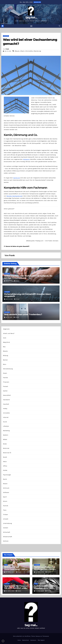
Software (6, 492)
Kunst (5, 422)
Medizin (6, 435)
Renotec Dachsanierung (14, 196)
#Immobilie (29, 51)
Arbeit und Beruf (9, 333)
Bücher (5, 360)
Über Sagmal (41, 640)
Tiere (5, 510)
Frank (7, 49)
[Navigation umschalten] (31, 26)
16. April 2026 (40, 572)
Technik (6, 506)
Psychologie (7, 475)
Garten (5, 391)
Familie (5, 378)
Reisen (5, 484)
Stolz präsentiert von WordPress (22, 636)
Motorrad (6, 448)
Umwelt (6, 519)
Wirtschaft (7, 532)
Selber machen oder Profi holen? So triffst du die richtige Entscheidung (28, 277)
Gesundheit (7, 395)
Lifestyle (6, 426)
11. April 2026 (40, 591)
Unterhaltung (7, 523)
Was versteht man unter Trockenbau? (23, 314)
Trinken (6, 515)
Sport (5, 497)
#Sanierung (37, 51)
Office (5, 466)
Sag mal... (31, 17)
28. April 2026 (10, 572)
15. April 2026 (10, 591)
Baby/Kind (6, 342)
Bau (4, 347)
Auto (5, 338)
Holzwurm (26, 159)
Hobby (5, 409)
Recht (5, 479)
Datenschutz (25, 640)
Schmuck (6, 488)
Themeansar (46, 636)
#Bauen (17, 51)
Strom (5, 501)
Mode (5, 444)
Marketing (6, 431)
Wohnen (6, 541)
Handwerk (6, 36)
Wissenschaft (8, 537)
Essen (5, 373)
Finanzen (6, 382)
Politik (5, 470)
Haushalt (6, 404)
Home (19, 640)
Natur (5, 462)
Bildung (6, 356)
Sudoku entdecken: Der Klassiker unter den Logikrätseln (46, 588)
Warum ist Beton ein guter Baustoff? (17, 246)
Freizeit (6, 386)
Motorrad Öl (7, 453)
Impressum (33, 640)
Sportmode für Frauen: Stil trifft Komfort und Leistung (16, 588)
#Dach (22, 51)
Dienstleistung (8, 369)
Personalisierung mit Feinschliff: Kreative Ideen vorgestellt (28, 295)
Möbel (5, 439)
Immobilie (6, 413)
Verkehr (6, 528)
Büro (5, 364)
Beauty (5, 351)
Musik (5, 457)
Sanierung (16, 178)
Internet (6, 417)
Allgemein (6, 329)
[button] (59, 26)
